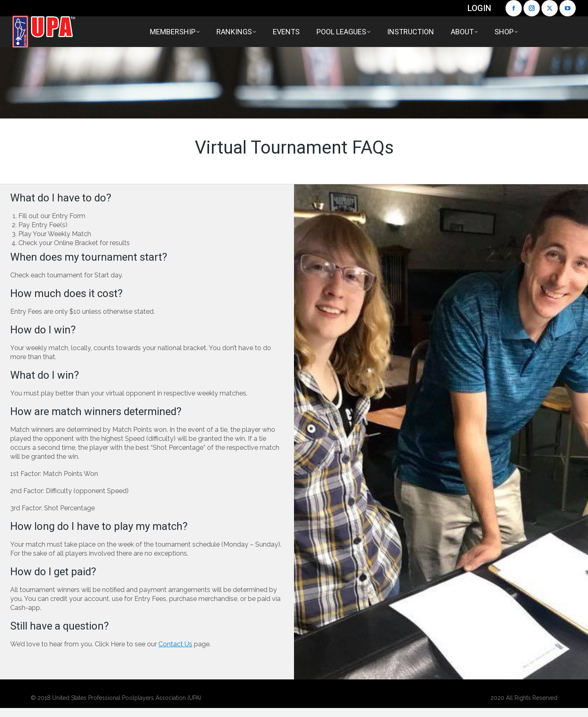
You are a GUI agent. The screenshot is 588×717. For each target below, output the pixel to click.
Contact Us (175, 644)
